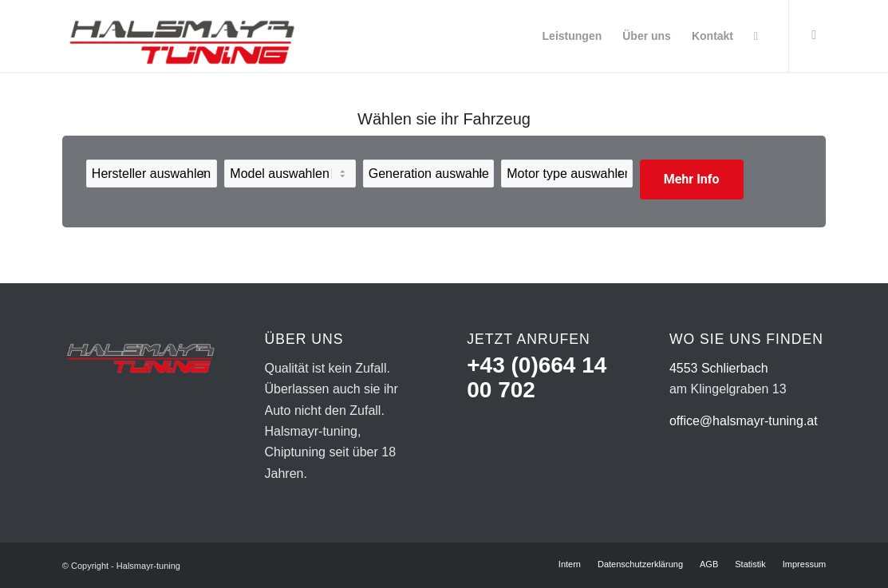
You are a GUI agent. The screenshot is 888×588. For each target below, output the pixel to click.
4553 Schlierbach (719, 368)
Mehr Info (692, 179)
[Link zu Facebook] (814, 35)
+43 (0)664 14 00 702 (537, 377)
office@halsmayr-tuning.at (744, 421)
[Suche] (756, 36)
